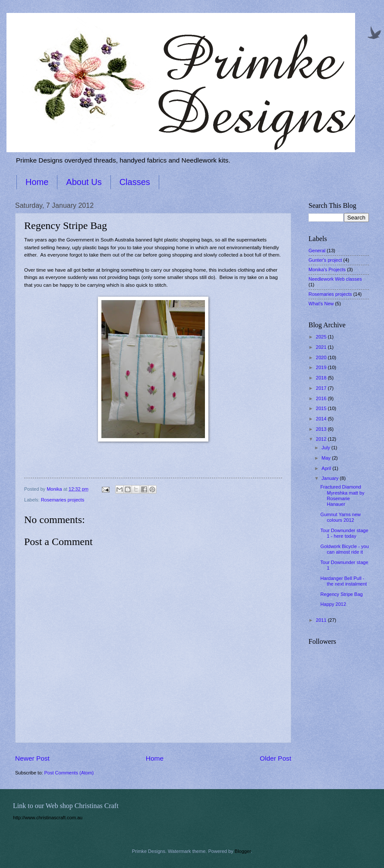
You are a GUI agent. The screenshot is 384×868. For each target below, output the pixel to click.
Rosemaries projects (63, 500)
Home (37, 182)
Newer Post (32, 758)
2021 (322, 347)
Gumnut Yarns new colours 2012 (341, 517)
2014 (322, 419)
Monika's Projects (327, 269)
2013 (322, 429)
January (330, 478)
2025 (322, 337)
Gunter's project (325, 260)
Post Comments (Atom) (69, 773)
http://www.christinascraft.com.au (48, 818)
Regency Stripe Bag (342, 594)
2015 (322, 408)
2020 (322, 357)
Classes (135, 182)
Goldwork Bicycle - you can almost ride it (345, 549)
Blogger (243, 851)
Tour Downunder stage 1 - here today (345, 533)
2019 (322, 367)
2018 (322, 378)
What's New (321, 304)
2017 (322, 388)
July (326, 448)
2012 (322, 439)
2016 (322, 398)
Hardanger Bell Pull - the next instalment (344, 581)
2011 (322, 620)
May (327, 458)
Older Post (275, 758)
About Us (84, 182)
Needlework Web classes (335, 279)
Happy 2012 (334, 604)
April (327, 468)
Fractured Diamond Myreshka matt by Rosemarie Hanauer (343, 495)
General (317, 251)
